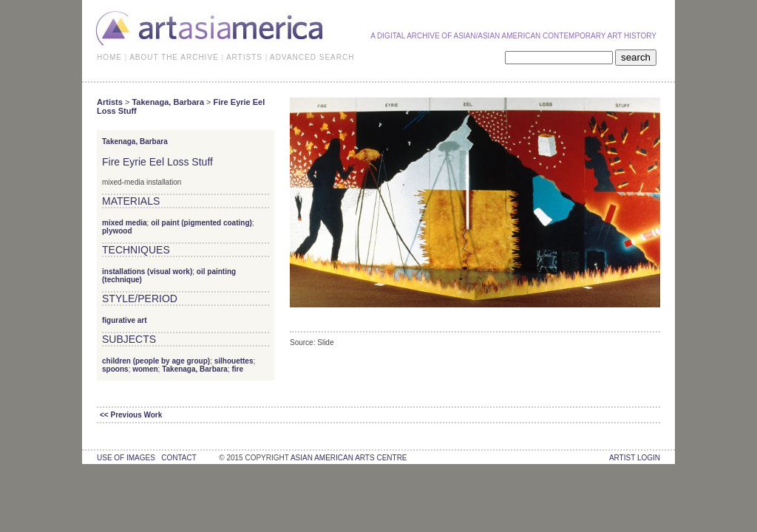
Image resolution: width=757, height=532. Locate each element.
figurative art (125, 320)
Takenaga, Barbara (168, 102)
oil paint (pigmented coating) (201, 223)
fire (237, 369)
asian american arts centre (349, 458)
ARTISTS (244, 57)
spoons (115, 369)
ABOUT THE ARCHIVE (174, 57)
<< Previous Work (131, 415)
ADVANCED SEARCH (312, 57)
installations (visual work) (147, 272)
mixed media (125, 223)
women (145, 369)
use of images (126, 458)
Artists (110, 102)
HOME (109, 57)
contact (179, 458)
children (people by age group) (156, 361)
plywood (117, 231)
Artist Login (635, 458)
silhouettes (234, 361)
